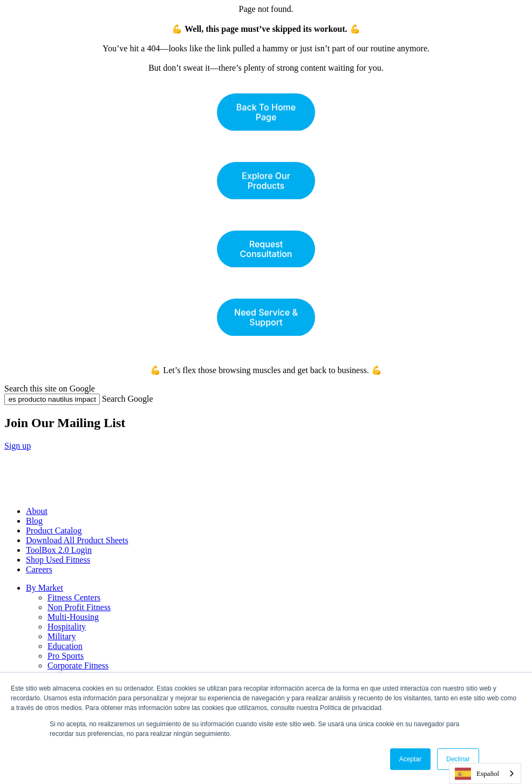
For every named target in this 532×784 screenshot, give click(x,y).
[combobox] (485, 773)
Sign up (18, 446)
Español (477, 774)
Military (62, 636)
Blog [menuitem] (34, 521)
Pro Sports (66, 656)
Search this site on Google (50, 388)
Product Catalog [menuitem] (54, 530)
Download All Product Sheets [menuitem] (77, 540)
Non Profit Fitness (79, 607)
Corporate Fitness (78, 665)
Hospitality (67, 627)
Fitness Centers (74, 597)
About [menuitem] (37, 511)
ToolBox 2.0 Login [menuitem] (59, 550)
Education (65, 646)
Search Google (128, 399)
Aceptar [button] (410, 759)
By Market (45, 588)
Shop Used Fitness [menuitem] (58, 560)
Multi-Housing (73, 617)
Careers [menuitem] (39, 569)
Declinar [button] (458, 759)
